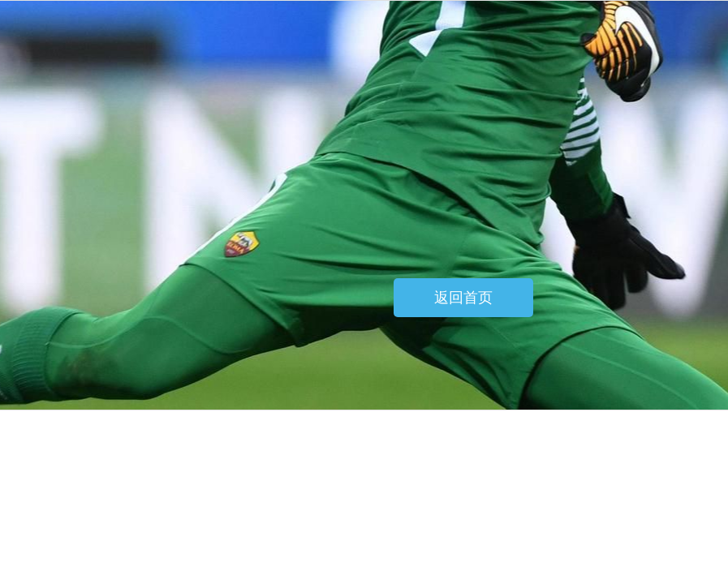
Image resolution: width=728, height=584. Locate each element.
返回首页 (463, 298)
